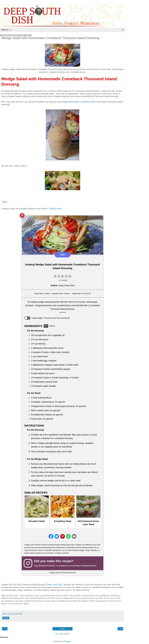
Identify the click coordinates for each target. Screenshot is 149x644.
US (46, 326)
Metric (53, 326)
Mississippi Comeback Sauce (82, 102)
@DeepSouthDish (47, 566)
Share (6, 618)
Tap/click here (55, 209)
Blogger (68, 641)
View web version (63, 634)
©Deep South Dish (54, 585)
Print (63, 255)
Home (63, 629)
